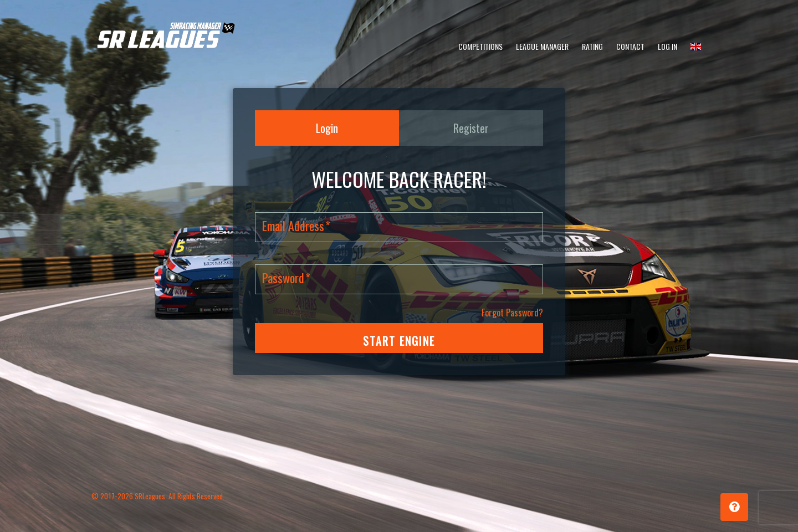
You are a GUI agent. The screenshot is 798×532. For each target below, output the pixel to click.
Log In (667, 46)
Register (471, 128)
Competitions (480, 46)
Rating (592, 46)
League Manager (542, 46)
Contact (630, 46)
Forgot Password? (512, 313)
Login (327, 128)
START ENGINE (399, 341)
